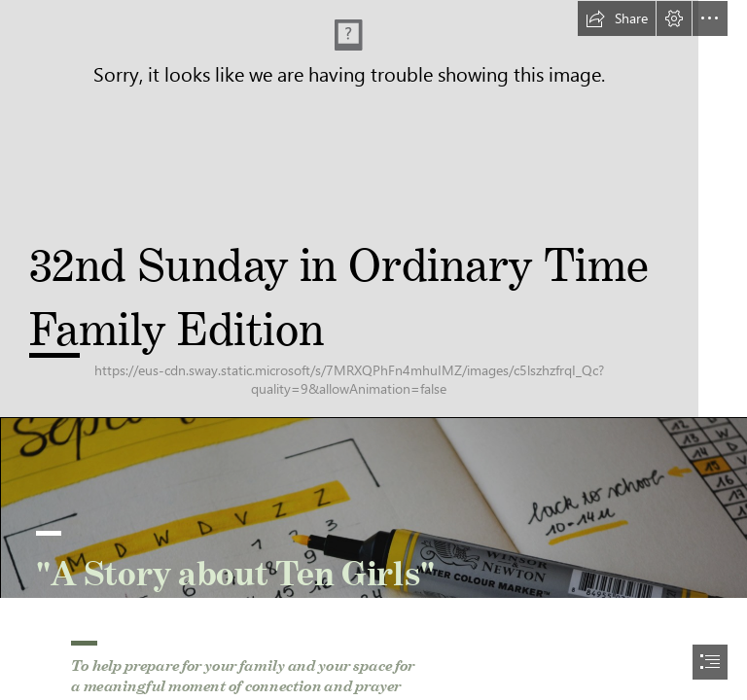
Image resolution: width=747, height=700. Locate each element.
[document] (373, 350)
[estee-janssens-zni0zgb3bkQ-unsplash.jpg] (373, 507)
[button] (617, 18)
